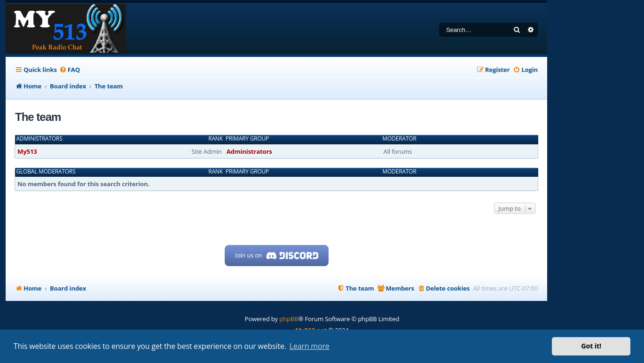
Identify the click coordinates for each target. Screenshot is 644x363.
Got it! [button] (591, 346)
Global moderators (46, 172)
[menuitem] (70, 70)
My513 (27, 151)
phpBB (289, 319)
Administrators (39, 139)
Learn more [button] (310, 346)
